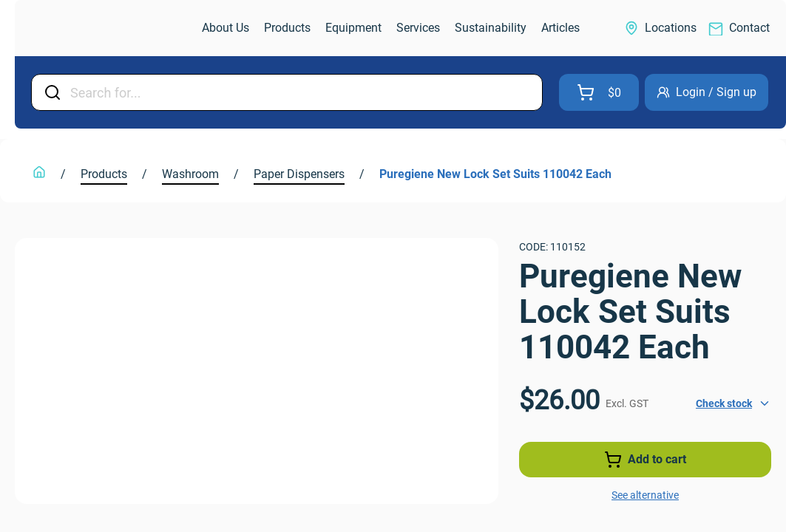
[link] (93, 28)
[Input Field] (302, 92)
